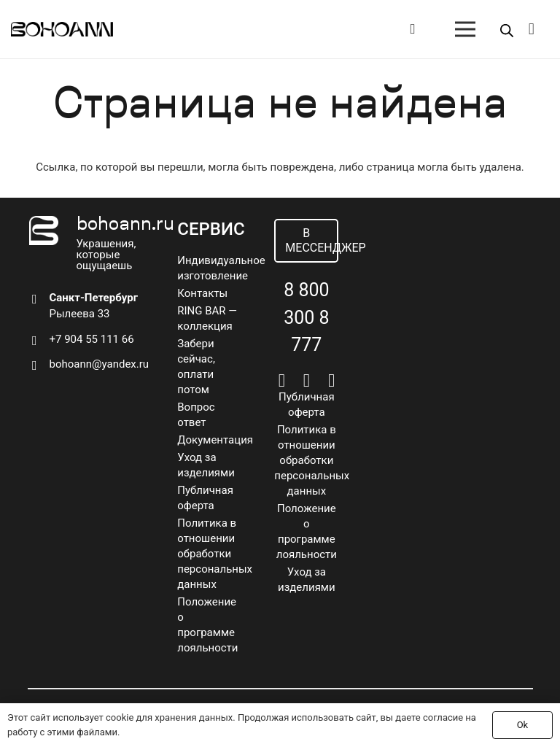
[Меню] (465, 29)
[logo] (62, 29)
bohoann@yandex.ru (100, 364)
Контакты (202, 293)
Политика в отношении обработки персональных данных (215, 554)
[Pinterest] (331, 380)
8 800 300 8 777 (306, 317)
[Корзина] (532, 29)
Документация (215, 440)
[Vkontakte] (282, 380)
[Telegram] (307, 380)
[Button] (412, 29)
